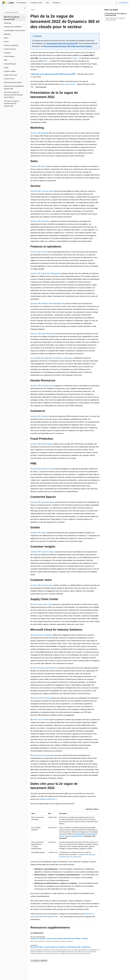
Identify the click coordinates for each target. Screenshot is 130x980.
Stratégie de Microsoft (47, 799)
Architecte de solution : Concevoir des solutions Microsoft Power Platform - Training (59, 939)
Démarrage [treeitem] (8, 23)
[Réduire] (25, 8)
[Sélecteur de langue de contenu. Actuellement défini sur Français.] (7, 977)
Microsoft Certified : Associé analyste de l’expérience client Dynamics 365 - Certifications (61, 947)
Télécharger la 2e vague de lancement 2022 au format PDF (53, 74)
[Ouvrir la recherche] (116, 3)
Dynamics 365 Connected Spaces (43, 502)
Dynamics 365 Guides (38, 533)
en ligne (74, 58)
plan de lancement (68, 84)
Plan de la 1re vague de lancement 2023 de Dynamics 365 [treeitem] (12, 104)
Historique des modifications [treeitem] (13, 27)
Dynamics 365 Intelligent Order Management (47, 304)
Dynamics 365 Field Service (40, 221)
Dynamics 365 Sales (38, 166)
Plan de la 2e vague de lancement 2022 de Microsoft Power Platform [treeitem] (13, 95)
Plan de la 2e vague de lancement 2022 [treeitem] (12, 18)
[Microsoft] (4, 3)
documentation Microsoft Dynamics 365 (62, 43)
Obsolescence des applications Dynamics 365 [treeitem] (14, 87)
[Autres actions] (98, 10)
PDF (45, 61)
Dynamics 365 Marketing (39, 133)
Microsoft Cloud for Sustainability (42, 755)
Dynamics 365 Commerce (40, 416)
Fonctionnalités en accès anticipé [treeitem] (15, 31)
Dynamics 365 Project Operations (42, 334)
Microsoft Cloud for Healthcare (41, 635)
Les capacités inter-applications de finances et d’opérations (52, 358)
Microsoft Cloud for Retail (40, 720)
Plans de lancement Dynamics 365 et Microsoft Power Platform (68, 46)
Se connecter (123, 3)
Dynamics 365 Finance (39, 252)
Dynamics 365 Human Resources (42, 386)
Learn (33, 10)
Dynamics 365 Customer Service (42, 191)
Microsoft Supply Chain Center (41, 604)
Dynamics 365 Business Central (42, 469)
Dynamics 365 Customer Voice (41, 585)
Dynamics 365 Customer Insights (42, 552)
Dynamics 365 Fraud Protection (42, 444)
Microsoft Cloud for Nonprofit (41, 698)
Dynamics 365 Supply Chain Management (46, 273)
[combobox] (14, 12)
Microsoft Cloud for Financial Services (44, 668)
